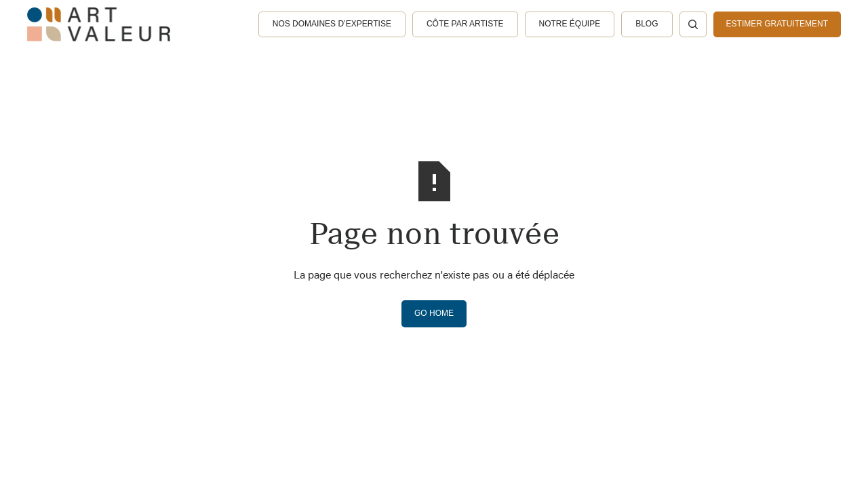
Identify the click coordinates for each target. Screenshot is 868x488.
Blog (647, 24)
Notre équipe (570, 24)
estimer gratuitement (777, 24)
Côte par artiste (465, 24)
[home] (99, 24)
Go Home (434, 313)
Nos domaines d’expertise (332, 24)
